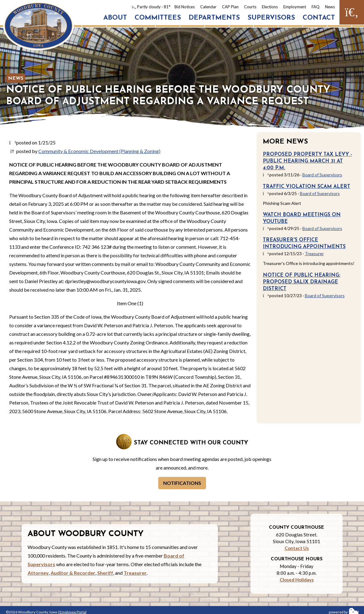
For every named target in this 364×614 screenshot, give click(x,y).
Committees (158, 18)
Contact (319, 18)
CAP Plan (230, 7)
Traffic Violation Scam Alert (307, 187)
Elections (270, 7)
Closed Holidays (297, 580)
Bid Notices (185, 7)
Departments (214, 18)
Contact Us (297, 548)
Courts (250, 7)
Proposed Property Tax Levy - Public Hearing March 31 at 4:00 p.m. (307, 161)
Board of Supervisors (322, 175)
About (115, 18)
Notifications (182, 483)
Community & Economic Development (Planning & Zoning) (99, 151)
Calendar (208, 7)
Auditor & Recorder (73, 573)
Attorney (38, 573)
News (330, 7)
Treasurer (314, 253)
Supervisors (271, 18)
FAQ (316, 7)
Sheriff (105, 573)
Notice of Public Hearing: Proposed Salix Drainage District (302, 282)
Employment (295, 7)
